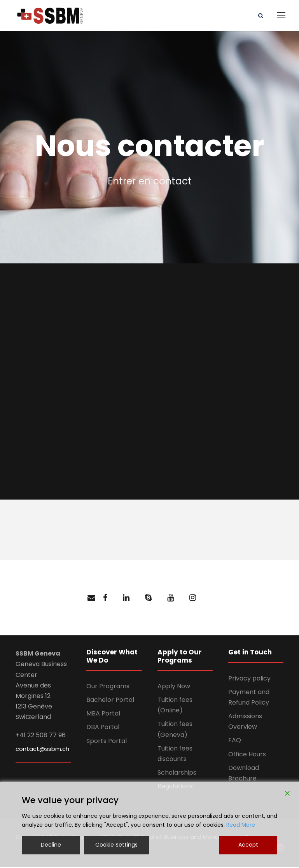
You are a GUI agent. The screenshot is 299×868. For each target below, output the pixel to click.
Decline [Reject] (51, 845)
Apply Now (174, 687)
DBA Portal (103, 729)
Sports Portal (107, 742)
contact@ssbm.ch (42, 750)
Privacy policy (249, 679)
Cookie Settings (116, 845)
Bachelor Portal (110, 701)
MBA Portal (103, 715)
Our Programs (108, 687)
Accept (248, 845)
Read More (241, 825)
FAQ (235, 742)
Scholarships (177, 774)
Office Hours (247, 755)
